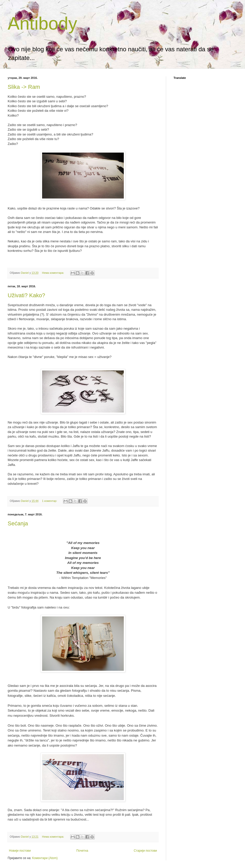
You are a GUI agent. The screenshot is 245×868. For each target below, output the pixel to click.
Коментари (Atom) (45, 858)
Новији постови (20, 851)
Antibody (42, 23)
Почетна (82, 851)
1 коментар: (50, 501)
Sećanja (18, 523)
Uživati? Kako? (26, 295)
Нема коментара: (53, 273)
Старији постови (145, 851)
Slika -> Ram (24, 87)
